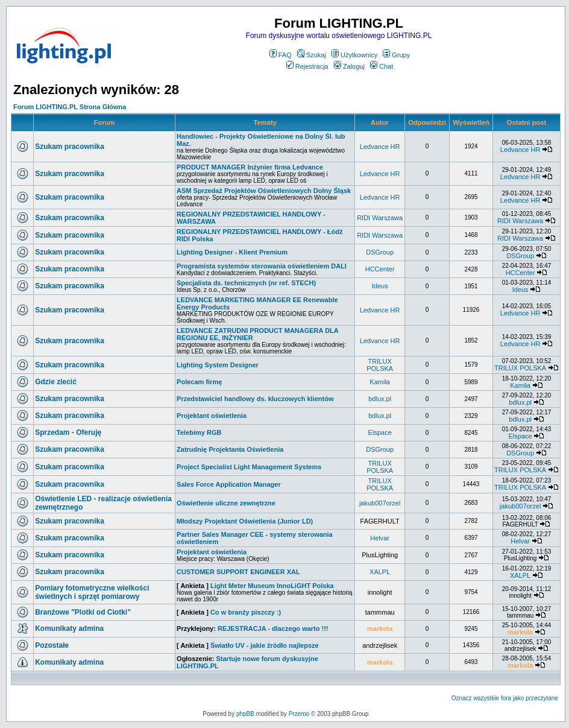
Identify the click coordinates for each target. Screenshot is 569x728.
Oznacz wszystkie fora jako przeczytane (505, 698)
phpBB (245, 714)
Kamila (380, 382)
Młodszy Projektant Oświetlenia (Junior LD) (245, 521)
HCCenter (380, 269)
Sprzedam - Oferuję (68, 432)
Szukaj (312, 55)
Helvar (380, 538)
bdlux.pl (380, 399)
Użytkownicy (354, 55)
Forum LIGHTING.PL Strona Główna (70, 107)
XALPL (380, 572)
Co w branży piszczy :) (246, 612)
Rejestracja (307, 66)
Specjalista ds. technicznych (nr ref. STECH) (246, 283)
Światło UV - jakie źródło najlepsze (265, 645)
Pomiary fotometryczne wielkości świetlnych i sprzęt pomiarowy (92, 592)
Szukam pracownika (70, 147)
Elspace (380, 432)
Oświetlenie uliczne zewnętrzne (226, 503)
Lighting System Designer (218, 365)
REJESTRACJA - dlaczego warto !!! (273, 628)
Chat (382, 66)
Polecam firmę (199, 382)
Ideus (380, 286)
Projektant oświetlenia (212, 416)
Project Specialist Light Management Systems (249, 467)
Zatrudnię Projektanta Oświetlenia (230, 449)
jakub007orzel (380, 503)
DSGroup (380, 252)
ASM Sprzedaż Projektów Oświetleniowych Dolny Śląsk (264, 191)
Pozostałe (52, 645)
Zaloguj (349, 66)
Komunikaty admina (69, 628)
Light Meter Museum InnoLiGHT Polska (272, 586)
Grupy (396, 55)
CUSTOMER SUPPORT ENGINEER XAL (238, 572)
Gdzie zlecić (56, 382)
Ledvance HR (380, 147)
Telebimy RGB (199, 432)
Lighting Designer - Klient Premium (232, 252)
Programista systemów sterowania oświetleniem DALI (262, 266)
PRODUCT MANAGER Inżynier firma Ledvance (250, 167)
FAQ (281, 55)
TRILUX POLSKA (380, 365)
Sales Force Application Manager (229, 484)
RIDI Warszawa (380, 218)
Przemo (299, 714)
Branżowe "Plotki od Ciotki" (83, 612)
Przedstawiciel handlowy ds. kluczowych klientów (255, 399)
